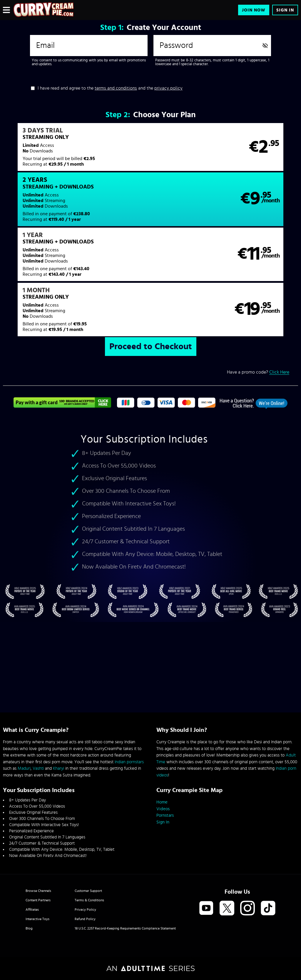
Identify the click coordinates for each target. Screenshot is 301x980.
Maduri (24, 768)
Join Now (254, 10)
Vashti (38, 768)
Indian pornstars (129, 762)
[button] (76, 151)
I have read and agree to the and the (110, 88)
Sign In (285, 10)
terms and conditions (116, 88)
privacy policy (168, 88)
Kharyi (58, 768)
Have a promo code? (258, 270)
